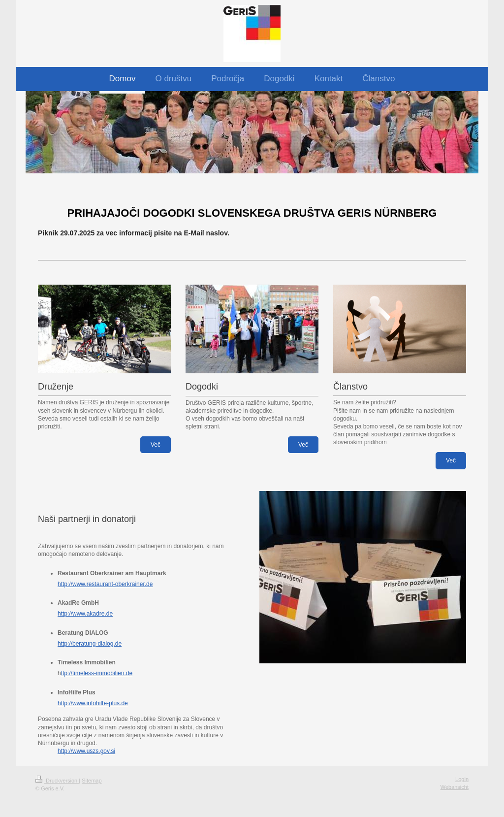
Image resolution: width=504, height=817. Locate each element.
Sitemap (92, 781)
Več (156, 445)
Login (462, 779)
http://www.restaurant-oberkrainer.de (105, 584)
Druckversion (57, 781)
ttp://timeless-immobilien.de (97, 673)
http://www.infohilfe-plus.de (93, 703)
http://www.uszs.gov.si (86, 751)
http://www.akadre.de (85, 614)
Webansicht (455, 787)
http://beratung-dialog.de (90, 644)
